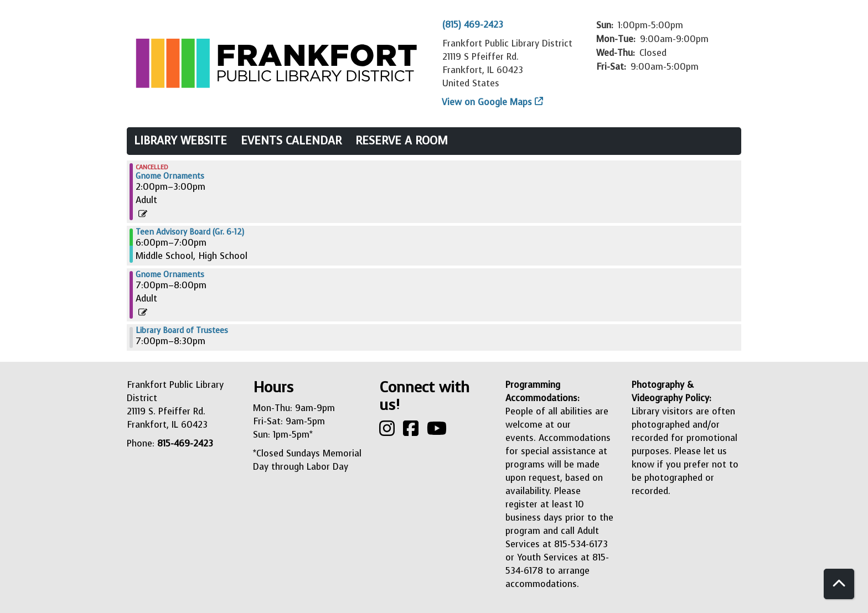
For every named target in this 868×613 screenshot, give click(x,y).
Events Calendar (291, 141)
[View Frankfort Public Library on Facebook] (412, 432)
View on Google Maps (487, 102)
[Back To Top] (839, 584)
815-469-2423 (185, 443)
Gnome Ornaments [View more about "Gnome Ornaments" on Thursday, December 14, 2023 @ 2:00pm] (170, 176)
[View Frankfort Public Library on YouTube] (437, 432)
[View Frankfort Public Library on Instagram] (388, 432)
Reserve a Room (402, 141)
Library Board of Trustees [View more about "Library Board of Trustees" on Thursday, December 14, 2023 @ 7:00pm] (182, 331)
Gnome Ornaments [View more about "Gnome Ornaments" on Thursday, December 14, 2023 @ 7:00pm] (170, 275)
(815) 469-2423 (473, 25)
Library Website (180, 141)
